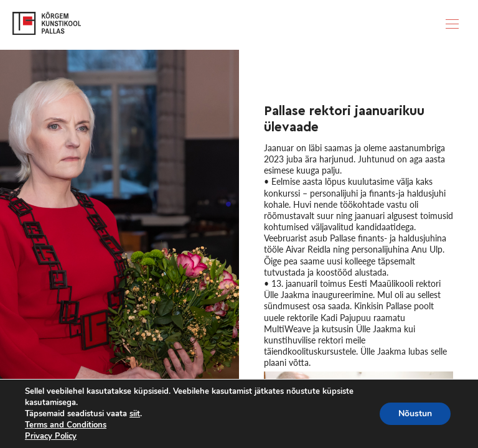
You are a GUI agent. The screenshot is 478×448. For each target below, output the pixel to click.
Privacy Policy (51, 436)
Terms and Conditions (66, 425)
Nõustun (415, 413)
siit (135, 414)
